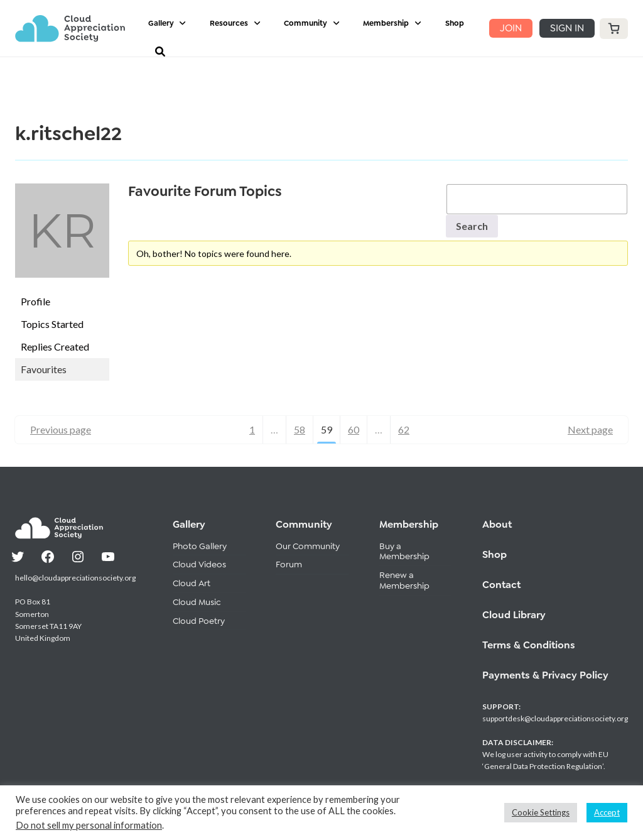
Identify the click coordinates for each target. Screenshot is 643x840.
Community (305, 23)
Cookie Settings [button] (541, 812)
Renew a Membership (404, 580)
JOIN (511, 28)
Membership (386, 23)
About (497, 524)
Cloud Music (197, 602)
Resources (229, 23)
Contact (501, 585)
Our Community (308, 546)
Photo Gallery (200, 546)
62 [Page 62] (404, 429)
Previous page (61, 429)
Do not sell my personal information (89, 825)
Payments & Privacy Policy (545, 675)
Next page (590, 429)
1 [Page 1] (252, 429)
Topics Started (52, 324)
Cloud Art (192, 583)
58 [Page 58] (300, 429)
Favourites (44, 369)
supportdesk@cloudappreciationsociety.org (555, 718)
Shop (455, 23)
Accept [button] (607, 812)
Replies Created (55, 346)
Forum (289, 564)
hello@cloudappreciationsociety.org (75, 578)
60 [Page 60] (354, 429)
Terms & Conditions (529, 645)
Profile (35, 301)
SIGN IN (567, 28)
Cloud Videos (199, 564)
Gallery (161, 23)
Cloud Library (514, 615)
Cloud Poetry (199, 621)
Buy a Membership (404, 551)
